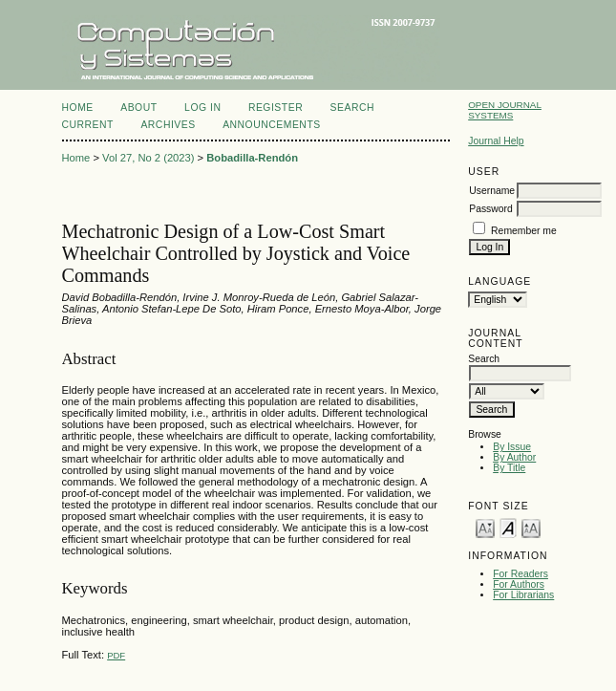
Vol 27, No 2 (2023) (148, 158)
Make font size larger (531, 527)
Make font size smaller (485, 527)
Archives (168, 125)
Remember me (524, 231)
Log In (202, 108)
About (138, 108)
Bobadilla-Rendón (252, 158)
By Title (509, 468)
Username (492, 191)
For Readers (520, 574)
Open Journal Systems (505, 110)
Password (491, 209)
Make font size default (508, 527)
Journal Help (496, 141)
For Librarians (523, 595)
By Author (514, 457)
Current (88, 125)
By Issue (512, 447)
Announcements (272, 125)
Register (276, 108)
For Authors (519, 584)
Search (352, 108)
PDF (116, 655)
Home (78, 108)
